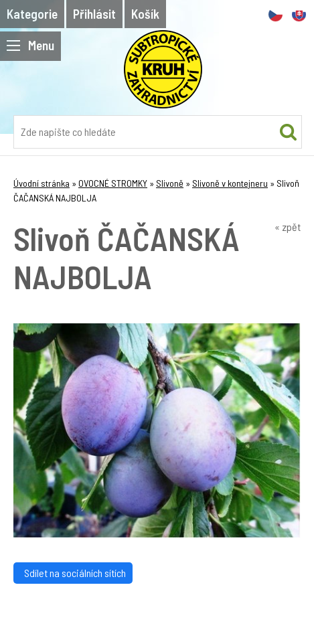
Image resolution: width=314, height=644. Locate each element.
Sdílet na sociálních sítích (73, 573)
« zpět (288, 227)
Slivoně (170, 183)
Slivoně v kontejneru (230, 183)
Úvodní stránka (42, 183)
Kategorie (32, 14)
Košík (145, 14)
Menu (30, 45)
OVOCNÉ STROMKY (113, 183)
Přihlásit (94, 14)
